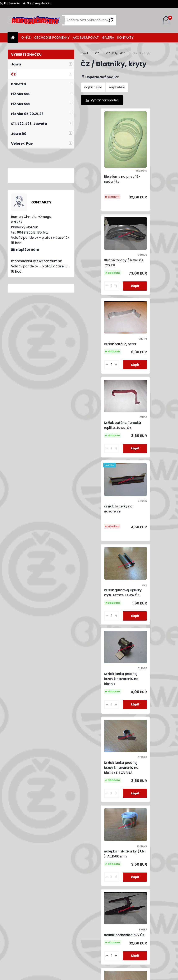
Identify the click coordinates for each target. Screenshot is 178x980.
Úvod (84, 53)
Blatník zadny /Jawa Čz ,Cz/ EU (147, 161)
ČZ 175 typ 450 (116, 53)
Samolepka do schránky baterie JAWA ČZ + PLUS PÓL (147, 579)
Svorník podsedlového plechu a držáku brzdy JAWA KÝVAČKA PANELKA (103, 830)
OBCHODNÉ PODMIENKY (52, 38)
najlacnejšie (93, 87)
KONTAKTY (125, 38)
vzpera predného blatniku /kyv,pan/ (145, 830)
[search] (111, 20)
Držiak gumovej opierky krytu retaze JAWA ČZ (146, 335)
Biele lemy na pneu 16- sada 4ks (103, 172)
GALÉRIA (108, 38)
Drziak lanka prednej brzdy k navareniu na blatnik (103, 418)
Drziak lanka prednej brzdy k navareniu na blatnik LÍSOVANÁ (147, 418)
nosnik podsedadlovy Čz (148, 499)
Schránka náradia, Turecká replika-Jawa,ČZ (101, 745)
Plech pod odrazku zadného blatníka (101, 579)
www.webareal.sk (106, 976)
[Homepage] (13, 38)
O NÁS (26, 38)
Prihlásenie (12, 3)
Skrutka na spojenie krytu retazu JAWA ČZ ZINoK (148, 745)
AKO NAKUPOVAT (86, 38)
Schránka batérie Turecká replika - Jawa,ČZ (144, 662)
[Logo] (36, 20)
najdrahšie (117, 87)
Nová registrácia (39, 3)
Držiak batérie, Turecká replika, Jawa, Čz (148, 252)
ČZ (97, 53)
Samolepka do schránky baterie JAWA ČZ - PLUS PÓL (102, 662)
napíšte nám (28, 250)
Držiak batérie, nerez (102, 252)
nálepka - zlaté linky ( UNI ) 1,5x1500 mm (103, 499)
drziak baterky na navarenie (100, 335)
